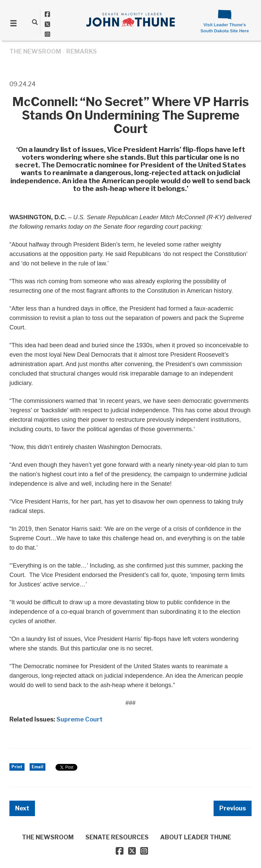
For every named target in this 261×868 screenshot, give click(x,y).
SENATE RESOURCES (117, 837)
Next (22, 808)
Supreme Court (80, 719)
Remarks (82, 51)
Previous (233, 808)
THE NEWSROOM (35, 51)
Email (38, 767)
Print (17, 767)
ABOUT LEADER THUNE (196, 837)
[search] (35, 22)
